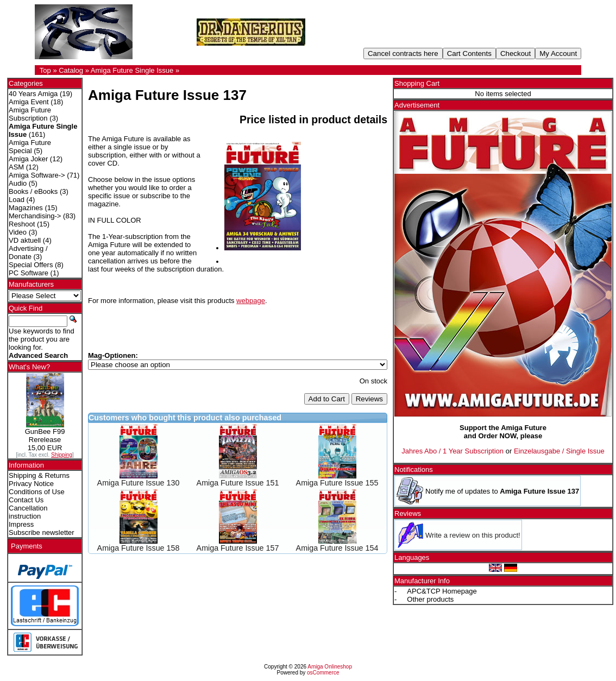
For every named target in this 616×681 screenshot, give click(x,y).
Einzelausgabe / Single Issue (559, 451)
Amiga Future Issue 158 (139, 548)
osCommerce (323, 673)
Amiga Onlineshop (330, 667)
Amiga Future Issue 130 (139, 483)
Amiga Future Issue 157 (238, 548)
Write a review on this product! (473, 535)
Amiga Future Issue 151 (238, 483)
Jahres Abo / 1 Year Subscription (452, 451)
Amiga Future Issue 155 (337, 483)
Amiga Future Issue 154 (337, 548)
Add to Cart (327, 399)
